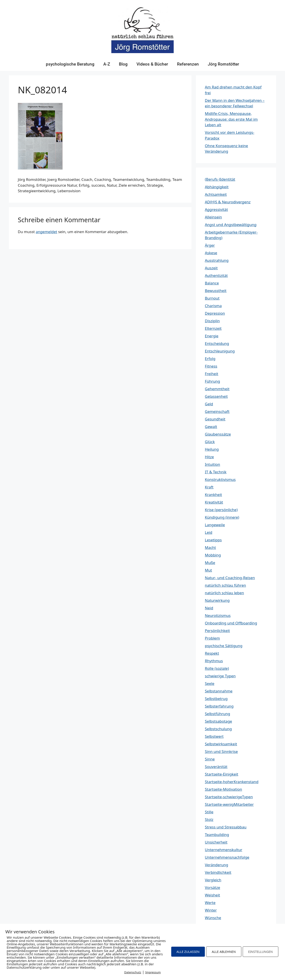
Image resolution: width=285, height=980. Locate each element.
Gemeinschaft (217, 411)
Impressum (153, 972)
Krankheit (213, 495)
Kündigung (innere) (222, 517)
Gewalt (211, 427)
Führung (212, 381)
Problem (212, 638)
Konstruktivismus (220, 479)
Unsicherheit (216, 842)
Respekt (212, 653)
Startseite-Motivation (223, 789)
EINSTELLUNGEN (261, 952)
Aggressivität (216, 209)
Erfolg (210, 359)
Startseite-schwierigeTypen (229, 797)
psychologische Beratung (70, 64)
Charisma (213, 306)
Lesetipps (213, 540)
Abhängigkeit (217, 187)
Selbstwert (214, 736)
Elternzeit (213, 328)
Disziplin (212, 321)
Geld (209, 404)
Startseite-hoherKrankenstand (232, 782)
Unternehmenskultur (224, 850)
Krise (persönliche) (221, 510)
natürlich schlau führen (225, 585)
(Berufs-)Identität (220, 179)
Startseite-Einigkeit (222, 774)
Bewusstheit (216, 291)
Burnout (212, 298)
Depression (215, 313)
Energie (212, 336)
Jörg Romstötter (223, 64)
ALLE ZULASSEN (188, 952)
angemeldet (47, 232)
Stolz (209, 819)
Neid (209, 608)
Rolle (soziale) (217, 668)
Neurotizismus (218, 615)
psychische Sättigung (224, 646)
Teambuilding (217, 835)
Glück (210, 442)
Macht (210, 547)
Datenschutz (133, 972)
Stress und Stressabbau (226, 827)
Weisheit (212, 895)
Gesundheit (215, 419)
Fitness (211, 366)
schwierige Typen (220, 676)
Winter (211, 910)
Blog (123, 64)
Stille (209, 812)
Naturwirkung (217, 600)
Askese (211, 253)
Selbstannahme (219, 691)
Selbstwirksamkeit (221, 744)
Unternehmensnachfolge (227, 857)
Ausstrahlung (217, 260)
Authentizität (216, 275)
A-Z (107, 64)
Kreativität (214, 502)
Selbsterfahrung (219, 706)
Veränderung (217, 865)
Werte (210, 903)
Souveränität (216, 767)
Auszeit (211, 268)
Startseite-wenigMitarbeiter (229, 804)
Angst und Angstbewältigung (231, 225)
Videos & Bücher (152, 64)
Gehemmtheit (217, 389)
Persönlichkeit (217, 631)
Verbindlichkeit (218, 872)
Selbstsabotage (218, 721)
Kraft (209, 487)
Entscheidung (217, 343)
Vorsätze (213, 887)
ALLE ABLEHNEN (224, 952)
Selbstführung (217, 714)
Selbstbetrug (216, 699)
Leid (209, 532)
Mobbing (213, 555)
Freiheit (212, 374)
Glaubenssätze (218, 434)
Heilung (212, 449)
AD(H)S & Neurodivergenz (228, 202)
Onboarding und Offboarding (231, 623)
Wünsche (213, 918)
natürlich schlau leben (224, 593)
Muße (210, 563)
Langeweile (215, 525)
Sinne (210, 759)
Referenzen (188, 64)
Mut (208, 570)
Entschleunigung (220, 351)
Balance (212, 283)
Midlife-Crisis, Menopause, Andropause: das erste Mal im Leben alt (231, 119)
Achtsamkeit (216, 194)
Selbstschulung (218, 729)
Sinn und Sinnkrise (221, 751)
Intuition (213, 464)
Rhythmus (214, 661)
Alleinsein (213, 217)
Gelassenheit (216, 396)
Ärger (210, 245)
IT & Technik (216, 472)
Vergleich (213, 880)
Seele (210, 683)
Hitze (209, 457)
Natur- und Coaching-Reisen (230, 578)
